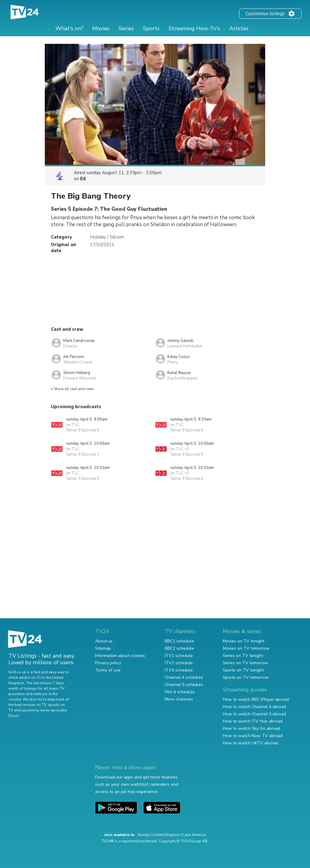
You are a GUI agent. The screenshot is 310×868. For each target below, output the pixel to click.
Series (126, 28)
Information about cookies (120, 656)
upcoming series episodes (44, 710)
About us (104, 641)
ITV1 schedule (179, 656)
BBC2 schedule (179, 648)
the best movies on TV (27, 705)
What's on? (69, 28)
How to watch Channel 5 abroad (254, 714)
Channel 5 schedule (184, 685)
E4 (83, 179)
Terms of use (108, 670)
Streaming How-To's (194, 28)
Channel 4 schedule (184, 677)
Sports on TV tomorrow (246, 677)
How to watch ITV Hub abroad (253, 721)
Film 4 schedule (180, 692)
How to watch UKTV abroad (250, 743)
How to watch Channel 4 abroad (254, 707)
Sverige (143, 835)
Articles (239, 28)
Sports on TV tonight (243, 670)
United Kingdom (166, 835)
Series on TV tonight (243, 656)
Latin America (194, 835)
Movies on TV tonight (244, 641)
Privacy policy (108, 663)
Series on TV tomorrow (246, 663)
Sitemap (103, 648)
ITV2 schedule (179, 663)
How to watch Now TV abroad (253, 736)
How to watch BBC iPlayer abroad (256, 699)
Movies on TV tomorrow (246, 648)
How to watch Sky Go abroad (251, 728)
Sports (151, 28)
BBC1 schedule (179, 641)
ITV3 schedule (179, 670)
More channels (179, 699)
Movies (101, 28)
